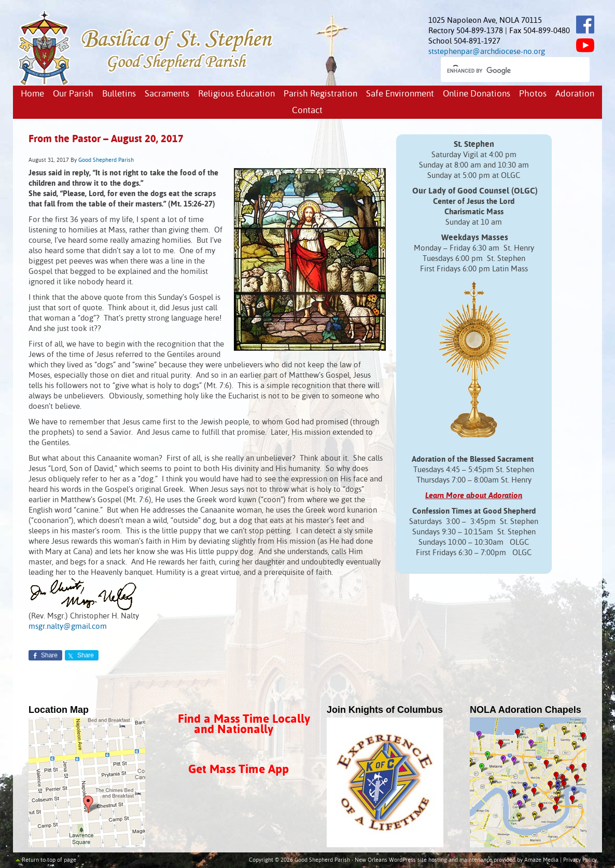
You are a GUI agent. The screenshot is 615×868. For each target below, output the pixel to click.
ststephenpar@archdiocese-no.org (487, 52)
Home (32, 94)
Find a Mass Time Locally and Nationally (244, 725)
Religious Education (236, 94)
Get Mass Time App (239, 770)
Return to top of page (49, 860)
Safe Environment (400, 94)
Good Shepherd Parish (106, 160)
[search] (506, 71)
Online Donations (477, 94)
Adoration (575, 94)
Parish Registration (320, 94)
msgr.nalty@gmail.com (68, 626)
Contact (307, 111)
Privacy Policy (580, 860)
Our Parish (73, 94)
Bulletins (119, 94)
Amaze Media (541, 860)
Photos (533, 94)
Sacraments (167, 94)
